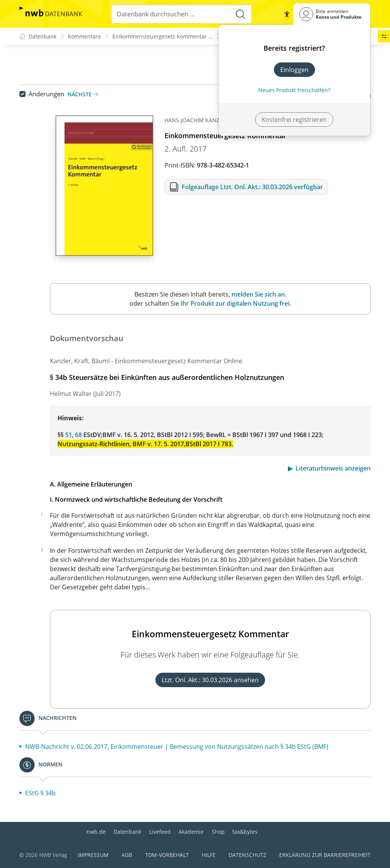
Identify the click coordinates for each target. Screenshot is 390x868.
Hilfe (209, 855)
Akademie (191, 832)
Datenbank (127, 832)
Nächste (83, 94)
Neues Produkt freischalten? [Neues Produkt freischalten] (294, 90)
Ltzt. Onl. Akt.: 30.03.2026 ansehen (210, 680)
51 (69, 435)
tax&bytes (245, 832)
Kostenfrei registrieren (294, 120)
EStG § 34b (40, 793)
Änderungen (46, 94)
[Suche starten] (240, 14)
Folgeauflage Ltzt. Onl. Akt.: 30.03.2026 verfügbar (252, 187)
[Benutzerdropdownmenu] (332, 14)
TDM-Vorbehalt (167, 855)
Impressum (93, 855)
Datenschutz (247, 855)
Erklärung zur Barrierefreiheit (325, 855)
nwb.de (96, 832)
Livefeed (160, 832)
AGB (127, 855)
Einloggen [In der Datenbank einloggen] (294, 70)
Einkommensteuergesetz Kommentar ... (163, 36)
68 (78, 435)
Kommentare (84, 36)
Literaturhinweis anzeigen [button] (333, 468)
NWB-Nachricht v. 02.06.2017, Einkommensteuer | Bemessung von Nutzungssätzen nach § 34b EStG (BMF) (177, 747)
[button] (287, 14)
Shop (218, 832)
